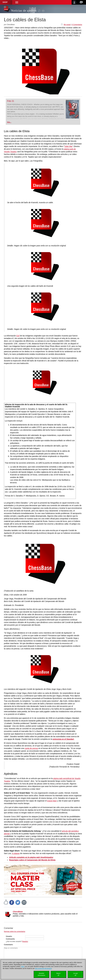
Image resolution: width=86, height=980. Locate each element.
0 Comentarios (77, 25)
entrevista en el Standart (63, 739)
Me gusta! (67, 25)
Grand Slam (52, 801)
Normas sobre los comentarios (15, 931)
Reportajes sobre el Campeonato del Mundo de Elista (32, 860)
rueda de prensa (31, 748)
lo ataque (16, 853)
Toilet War (68, 146)
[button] (17, 2)
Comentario (8, 945)
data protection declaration (43, 968)
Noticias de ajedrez (24, 11)
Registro (25, 941)
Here (23, 966)
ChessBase (18, 912)
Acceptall (75, 974)
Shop (5, 2)
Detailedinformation (41, 974)
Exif (18, 336)
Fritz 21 (11, 101)
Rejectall (58, 974)
